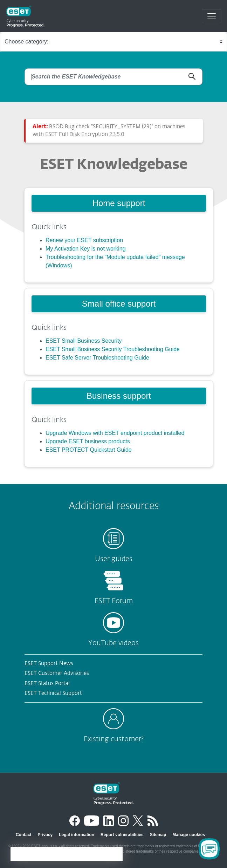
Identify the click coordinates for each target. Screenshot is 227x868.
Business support (119, 396)
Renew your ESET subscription (84, 240)
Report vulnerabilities (122, 835)
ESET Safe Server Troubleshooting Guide (97, 358)
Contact (24, 835)
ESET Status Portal (47, 684)
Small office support (119, 304)
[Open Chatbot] (209, 849)
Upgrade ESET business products (88, 441)
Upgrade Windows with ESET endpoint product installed (115, 433)
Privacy (45, 835)
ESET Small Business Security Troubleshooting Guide (113, 349)
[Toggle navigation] (212, 16)
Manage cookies (189, 835)
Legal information (77, 835)
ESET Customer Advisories (57, 673)
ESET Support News (49, 664)
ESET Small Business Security (84, 341)
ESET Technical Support (53, 693)
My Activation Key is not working (86, 249)
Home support (119, 203)
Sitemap (158, 835)
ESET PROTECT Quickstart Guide (89, 450)
